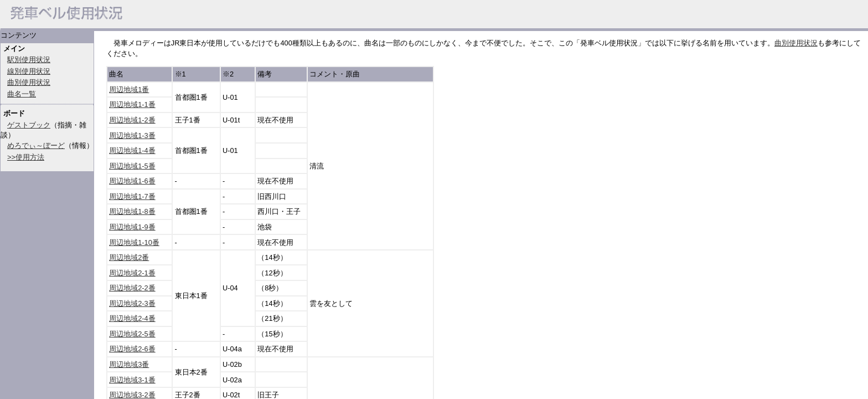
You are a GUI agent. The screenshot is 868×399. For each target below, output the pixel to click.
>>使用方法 (26, 157)
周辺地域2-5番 (132, 334)
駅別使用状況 (29, 60)
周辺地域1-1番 (132, 104)
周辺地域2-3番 (132, 303)
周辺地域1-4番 (132, 150)
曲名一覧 (22, 94)
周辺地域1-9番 (132, 227)
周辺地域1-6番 (132, 181)
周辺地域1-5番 (132, 166)
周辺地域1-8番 (132, 211)
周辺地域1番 (129, 89)
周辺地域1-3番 (132, 135)
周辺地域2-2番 (132, 288)
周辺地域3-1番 (132, 380)
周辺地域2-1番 (132, 273)
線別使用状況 (29, 71)
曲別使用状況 (29, 82)
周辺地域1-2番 (132, 120)
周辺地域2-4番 (132, 318)
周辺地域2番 (129, 257)
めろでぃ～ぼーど (36, 145)
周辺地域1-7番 (132, 196)
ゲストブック (29, 125)
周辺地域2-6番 (132, 349)
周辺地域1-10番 (134, 242)
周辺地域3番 (129, 364)
